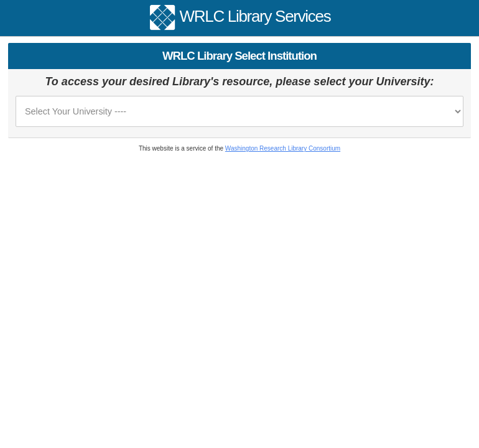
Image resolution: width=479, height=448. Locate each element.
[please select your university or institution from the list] (240, 111)
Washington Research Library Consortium (283, 148)
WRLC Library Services (255, 16)
